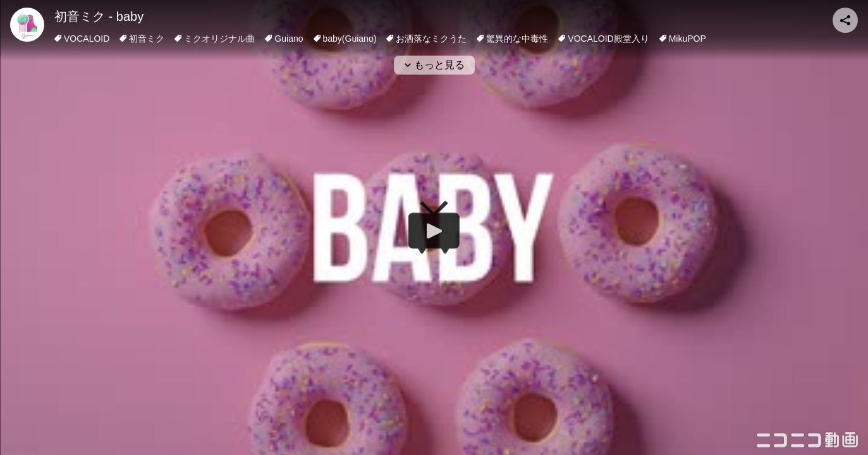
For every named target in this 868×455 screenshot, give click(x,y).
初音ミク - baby (99, 16)
